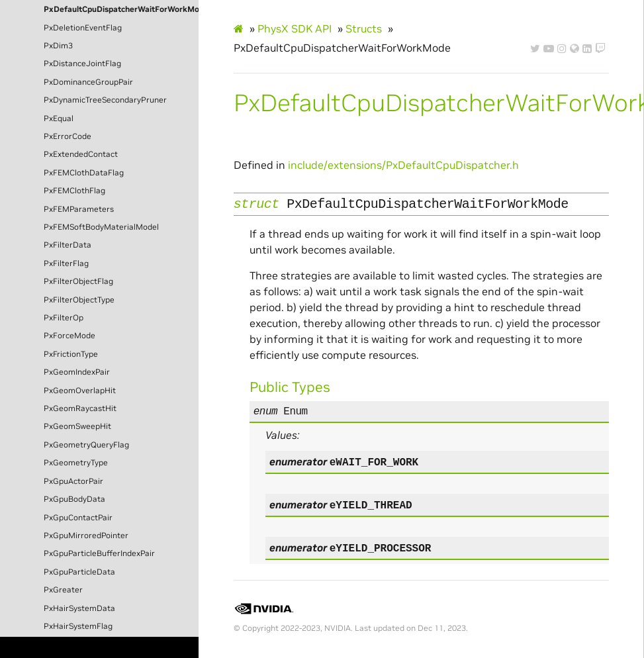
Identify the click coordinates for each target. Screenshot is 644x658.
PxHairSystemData (79, 608)
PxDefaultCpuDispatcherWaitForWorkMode (121, 9)
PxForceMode (69, 336)
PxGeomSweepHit (77, 426)
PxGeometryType (76, 463)
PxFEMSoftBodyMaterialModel (101, 227)
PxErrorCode (68, 136)
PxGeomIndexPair (77, 372)
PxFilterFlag (66, 263)
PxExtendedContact (81, 154)
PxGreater (63, 590)
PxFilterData (68, 245)
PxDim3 (58, 46)
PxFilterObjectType (79, 300)
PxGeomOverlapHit (80, 391)
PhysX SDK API (295, 28)
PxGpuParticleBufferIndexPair (99, 553)
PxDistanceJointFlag (82, 64)
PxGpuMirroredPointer (86, 536)
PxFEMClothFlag (74, 191)
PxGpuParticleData (79, 572)
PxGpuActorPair (73, 481)
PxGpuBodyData (74, 499)
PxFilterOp (64, 318)
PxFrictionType (71, 354)
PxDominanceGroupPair (88, 82)
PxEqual (59, 118)
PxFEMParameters (79, 209)
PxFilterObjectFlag (78, 281)
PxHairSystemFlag (78, 626)
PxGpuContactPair (78, 518)
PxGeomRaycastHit (80, 408)
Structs (364, 28)
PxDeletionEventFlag (83, 28)
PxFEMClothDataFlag (84, 173)
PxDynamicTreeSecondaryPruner (105, 100)
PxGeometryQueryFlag (86, 445)
